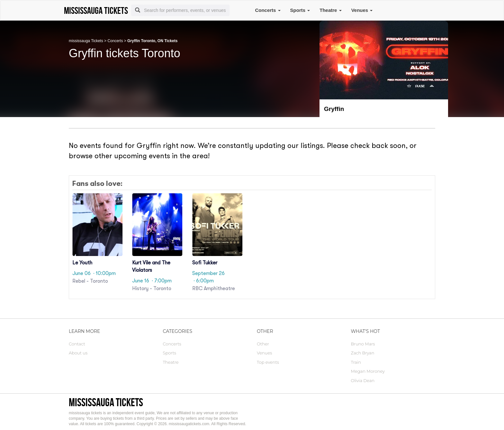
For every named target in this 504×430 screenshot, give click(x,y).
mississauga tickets (106, 402)
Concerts (268, 10)
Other (263, 344)
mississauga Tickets (86, 41)
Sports (300, 10)
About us (78, 353)
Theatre (330, 10)
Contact (77, 344)
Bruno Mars (363, 344)
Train (356, 362)
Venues (362, 10)
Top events (268, 362)
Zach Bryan (363, 353)
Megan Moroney (368, 371)
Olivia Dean (363, 380)
